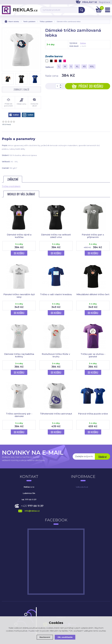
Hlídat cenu (21, 102)
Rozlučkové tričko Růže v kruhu (56, 355)
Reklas (83, 43)
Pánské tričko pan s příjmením (93, 236)
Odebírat (103, 457)
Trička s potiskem (11, 186)
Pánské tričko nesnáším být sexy (19, 296)
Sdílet (14, 115)
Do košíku (19, 253)
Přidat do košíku (88, 86)
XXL (92, 67)
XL (77, 67)
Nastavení (45, 637)
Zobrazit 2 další (21, 89)
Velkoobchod (82, 487)
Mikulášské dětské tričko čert (93, 294)
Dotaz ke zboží (34, 102)
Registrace (104, 2)
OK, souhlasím (65, 637)
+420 (32, 506)
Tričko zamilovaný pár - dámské (19, 415)
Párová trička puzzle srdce (93, 414)
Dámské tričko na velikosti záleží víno (56, 236)
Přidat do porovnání (8, 102)
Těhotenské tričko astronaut (56, 414)
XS (84, 67)
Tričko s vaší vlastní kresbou (56, 294)
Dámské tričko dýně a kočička (19, 236)
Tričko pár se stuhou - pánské (93, 355)
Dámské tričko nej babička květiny (19, 355)
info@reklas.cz (32, 511)
